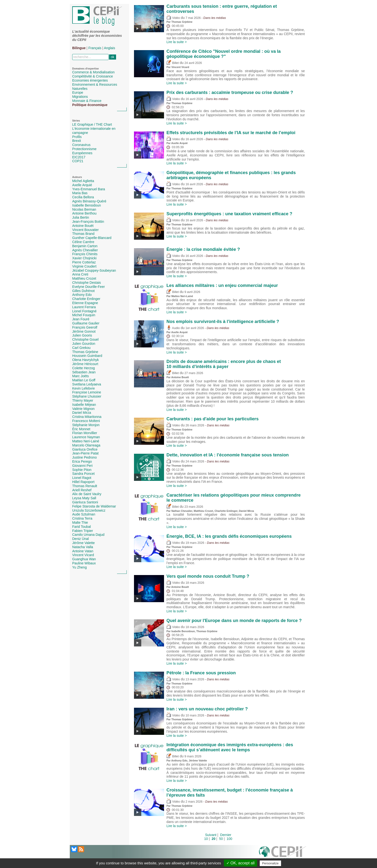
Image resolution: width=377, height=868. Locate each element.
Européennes (82, 153)
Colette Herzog (83, 368)
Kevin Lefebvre (83, 388)
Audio (173, 328)
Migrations (80, 97)
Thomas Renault (85, 486)
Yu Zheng (79, 567)
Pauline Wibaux (84, 563)
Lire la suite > (177, 42)
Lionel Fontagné (84, 311)
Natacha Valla (83, 547)
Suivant (211, 835)
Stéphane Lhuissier (87, 396)
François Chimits (85, 254)
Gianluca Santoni (85, 502)
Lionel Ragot (82, 478)
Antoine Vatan (83, 551)
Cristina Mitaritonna (87, 417)
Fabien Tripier (83, 531)
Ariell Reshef (82, 490)
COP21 (78, 161)
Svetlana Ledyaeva (87, 384)
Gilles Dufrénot (83, 291)
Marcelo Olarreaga (86, 445)
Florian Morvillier (85, 433)
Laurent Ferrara (84, 307)
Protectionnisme (84, 149)
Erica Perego (82, 461)
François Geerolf (85, 327)
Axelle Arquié (82, 185)
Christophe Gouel (85, 339)
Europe (78, 92)
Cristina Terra (82, 518)
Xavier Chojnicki (84, 258)
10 (206, 839)
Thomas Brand (83, 234)
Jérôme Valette (83, 543)
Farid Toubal (82, 527)
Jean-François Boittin (88, 222)
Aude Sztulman (84, 514)
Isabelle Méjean (84, 405)
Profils (77, 137)
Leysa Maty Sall (84, 498)
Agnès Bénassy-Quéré (89, 201)
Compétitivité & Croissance (93, 76)
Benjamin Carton (85, 246)
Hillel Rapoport (83, 482)
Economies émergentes (90, 80)
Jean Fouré (81, 319)
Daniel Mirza (82, 413)
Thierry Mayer (83, 400)
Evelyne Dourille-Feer (89, 287)
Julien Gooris (82, 335)
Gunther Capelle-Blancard (92, 238)
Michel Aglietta (83, 181)
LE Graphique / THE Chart (92, 124)
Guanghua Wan (84, 559)
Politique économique (90, 105)
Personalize (270, 863)
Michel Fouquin (84, 315)
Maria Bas (80, 193)
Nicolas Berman (84, 209)
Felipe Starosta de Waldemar (94, 506)
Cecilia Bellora (83, 197)
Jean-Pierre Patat (85, 453)
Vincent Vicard (83, 555)
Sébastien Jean (84, 372)
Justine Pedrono (84, 457)
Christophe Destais (86, 283)
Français (95, 48)
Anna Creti (80, 274)
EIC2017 (79, 157)
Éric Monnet (81, 429)
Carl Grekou (81, 348)
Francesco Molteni (86, 421)
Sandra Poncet (83, 474)
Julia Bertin (81, 217)
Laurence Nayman (86, 437)
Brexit (77, 141)
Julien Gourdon (84, 344)
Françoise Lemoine (87, 392)
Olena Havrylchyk (86, 360)
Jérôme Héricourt (85, 364)
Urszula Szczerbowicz (89, 510)
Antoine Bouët (83, 226)
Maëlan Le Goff (84, 380)
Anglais (110, 48)
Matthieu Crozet (84, 278)
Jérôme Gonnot (84, 331)
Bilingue (79, 48)
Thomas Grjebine (85, 352)
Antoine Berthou (84, 213)
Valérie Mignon (83, 409)
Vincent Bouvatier (85, 230)
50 (221, 839)
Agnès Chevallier (85, 250)
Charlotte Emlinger (86, 299)
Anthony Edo (82, 295)
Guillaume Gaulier (86, 323)
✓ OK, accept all (240, 863)
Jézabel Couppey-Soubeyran (94, 270)
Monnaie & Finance (87, 101)
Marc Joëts (80, 376)
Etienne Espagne (85, 303)
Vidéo (173, 18)
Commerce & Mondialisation (93, 72)
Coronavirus (81, 145)
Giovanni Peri (82, 466)
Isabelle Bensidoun (86, 205)
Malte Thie (80, 522)
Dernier (226, 835)
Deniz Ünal (80, 539)
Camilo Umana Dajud (88, 535)
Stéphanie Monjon (86, 425)
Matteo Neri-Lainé (86, 441)
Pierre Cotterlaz (84, 262)
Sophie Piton (82, 470)
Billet (173, 63)
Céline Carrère (83, 242)
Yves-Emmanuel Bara (89, 189)
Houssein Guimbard (87, 356)
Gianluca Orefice (85, 449)
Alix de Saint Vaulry (87, 494)
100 (229, 839)
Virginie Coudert (84, 266)
